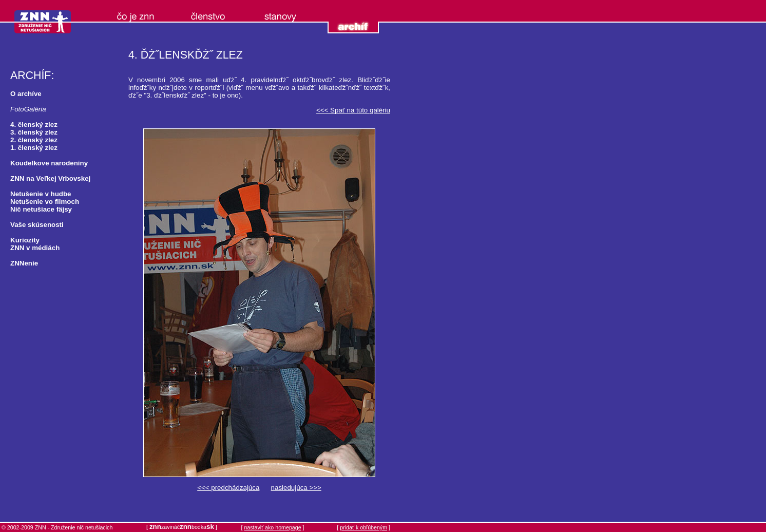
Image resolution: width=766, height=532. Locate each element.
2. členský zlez (34, 140)
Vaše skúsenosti (37, 225)
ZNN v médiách (35, 248)
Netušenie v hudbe (41, 194)
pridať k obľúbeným (363, 527)
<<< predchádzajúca (228, 488)
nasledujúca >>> (296, 488)
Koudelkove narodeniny (49, 163)
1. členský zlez (34, 148)
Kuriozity (25, 240)
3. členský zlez (34, 132)
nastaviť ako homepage (272, 527)
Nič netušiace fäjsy (41, 209)
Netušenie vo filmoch (45, 202)
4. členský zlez (34, 125)
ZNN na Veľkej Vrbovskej (50, 178)
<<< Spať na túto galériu (353, 110)
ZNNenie (24, 263)
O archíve (26, 94)
